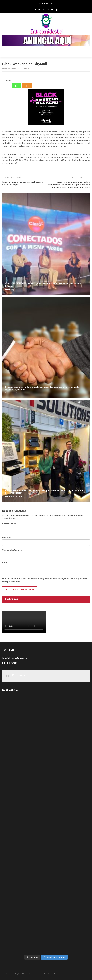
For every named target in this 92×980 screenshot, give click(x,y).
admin (5, 69)
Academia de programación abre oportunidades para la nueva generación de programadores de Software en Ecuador (69, 185)
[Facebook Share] (3, 81)
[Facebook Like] (3, 81)
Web (5, 563)
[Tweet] (4, 81)
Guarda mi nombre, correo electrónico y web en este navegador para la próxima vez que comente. (44, 580)
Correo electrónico (12, 550)
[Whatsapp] (16, 84)
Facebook (19, 676)
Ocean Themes (54, 974)
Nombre (6, 537)
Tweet (8, 81)
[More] (27, 84)
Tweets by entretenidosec (14, 658)
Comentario (9, 524)
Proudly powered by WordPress (15, 974)
